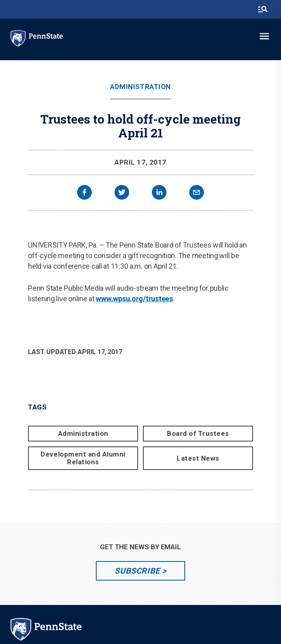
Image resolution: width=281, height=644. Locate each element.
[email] (197, 193)
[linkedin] (159, 193)
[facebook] (84, 193)
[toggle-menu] (264, 36)
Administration (140, 87)
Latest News (198, 458)
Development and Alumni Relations (83, 458)
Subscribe (137, 571)
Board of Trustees (198, 433)
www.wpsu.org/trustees (134, 299)
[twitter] (122, 193)
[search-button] (263, 9)
